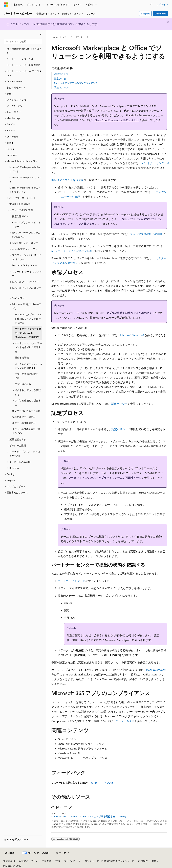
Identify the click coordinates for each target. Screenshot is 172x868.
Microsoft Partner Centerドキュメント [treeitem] (24, 51)
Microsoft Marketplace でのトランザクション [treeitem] (25, 190)
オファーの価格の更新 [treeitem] (24, 423)
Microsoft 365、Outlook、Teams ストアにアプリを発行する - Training (89, 816)
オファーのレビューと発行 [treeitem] (26, 411)
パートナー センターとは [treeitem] (20, 59)
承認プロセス (61, 74)
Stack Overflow (155, 670)
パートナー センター (74, 37)
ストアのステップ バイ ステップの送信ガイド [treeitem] (28, 366)
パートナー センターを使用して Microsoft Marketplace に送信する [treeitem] (28, 333)
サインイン (162, 4)
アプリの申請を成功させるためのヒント (131, 313)
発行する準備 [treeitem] (22, 357)
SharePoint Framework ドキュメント (117, 120)
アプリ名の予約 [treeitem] (23, 384)
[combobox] (23, 41)
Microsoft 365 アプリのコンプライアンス (76, 83)
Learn (55, 37)
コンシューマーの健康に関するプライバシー (108, 861)
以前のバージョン (28, 861)
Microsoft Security (131, 335)
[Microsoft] (6, 5)
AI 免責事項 (9, 861)
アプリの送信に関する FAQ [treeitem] (27, 376)
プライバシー (71, 861)
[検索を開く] (152, 5)
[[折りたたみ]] (41, 34)
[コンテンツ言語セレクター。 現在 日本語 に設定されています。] (10, 853)
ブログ (45, 861)
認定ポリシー (119, 404)
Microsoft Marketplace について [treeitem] (25, 179)
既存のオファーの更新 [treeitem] (24, 417)
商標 (154, 861)
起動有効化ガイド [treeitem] (16, 88)
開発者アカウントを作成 (66, 180)
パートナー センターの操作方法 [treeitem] (24, 65)
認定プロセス (61, 78)
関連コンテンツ (62, 87)
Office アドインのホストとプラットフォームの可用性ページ (105, 478)
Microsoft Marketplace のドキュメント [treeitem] (25, 169)
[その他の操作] (164, 37)
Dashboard (160, 14)
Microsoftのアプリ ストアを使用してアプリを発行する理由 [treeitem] (28, 319)
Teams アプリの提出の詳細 (146, 234)
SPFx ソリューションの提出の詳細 (72, 251)
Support (145, 14)
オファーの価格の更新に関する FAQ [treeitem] (26, 431)
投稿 (58, 861)
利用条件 (143, 861)
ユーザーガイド (125, 721)
